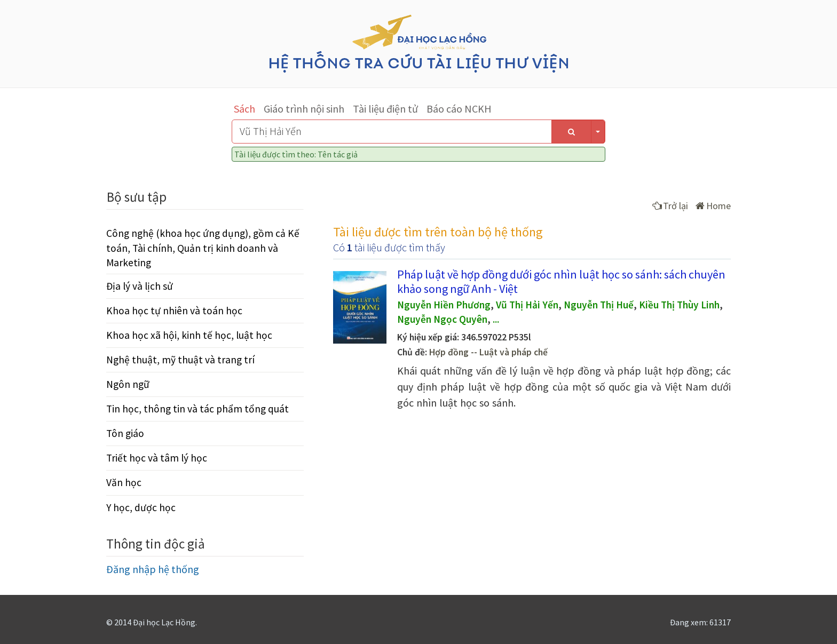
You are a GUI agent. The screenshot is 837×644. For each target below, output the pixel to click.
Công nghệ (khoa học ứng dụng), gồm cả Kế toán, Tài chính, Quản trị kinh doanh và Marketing (203, 248)
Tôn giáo (125, 433)
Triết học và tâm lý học (157, 458)
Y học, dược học (141, 507)
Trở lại (670, 206)
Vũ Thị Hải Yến (527, 305)
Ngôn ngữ (128, 384)
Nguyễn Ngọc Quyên (442, 319)
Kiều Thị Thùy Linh (679, 305)
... (496, 319)
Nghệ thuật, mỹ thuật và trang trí (180, 360)
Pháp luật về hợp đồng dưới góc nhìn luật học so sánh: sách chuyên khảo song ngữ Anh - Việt (561, 281)
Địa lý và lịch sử (140, 286)
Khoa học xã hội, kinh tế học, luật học (189, 335)
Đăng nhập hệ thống (153, 569)
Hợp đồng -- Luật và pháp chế (488, 352)
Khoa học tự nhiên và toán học (174, 311)
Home (713, 206)
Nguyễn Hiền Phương (444, 305)
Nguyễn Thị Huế (599, 305)
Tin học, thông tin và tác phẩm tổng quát (198, 409)
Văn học (124, 482)
